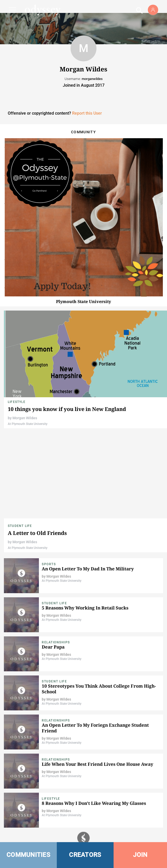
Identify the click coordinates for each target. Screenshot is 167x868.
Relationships (56, 642)
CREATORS (85, 855)
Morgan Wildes (25, 418)
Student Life (20, 526)
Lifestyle (17, 402)
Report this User (87, 113)
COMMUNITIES (28, 855)
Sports (49, 564)
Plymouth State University (83, 301)
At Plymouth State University (28, 424)
